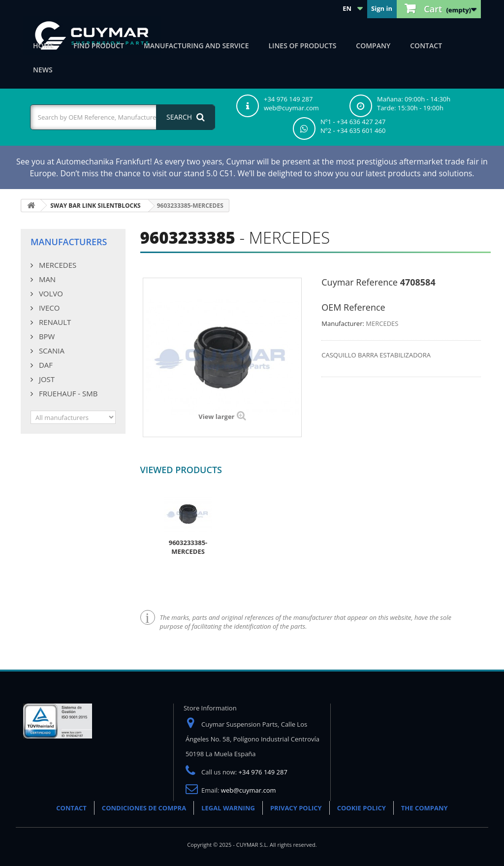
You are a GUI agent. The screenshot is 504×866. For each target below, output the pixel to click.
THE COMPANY (425, 808)
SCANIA (51, 351)
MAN (46, 279)
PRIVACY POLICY (296, 808)
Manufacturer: (343, 323)
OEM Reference (353, 307)
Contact (426, 46)
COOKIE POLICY (362, 808)
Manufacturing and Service (196, 46)
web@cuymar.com (249, 790)
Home (43, 46)
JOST (46, 379)
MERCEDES (57, 265)
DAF (45, 365)
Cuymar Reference (360, 282)
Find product (99, 46)
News (43, 70)
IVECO (48, 308)
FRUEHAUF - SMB (67, 393)
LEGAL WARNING (228, 808)
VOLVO (50, 293)
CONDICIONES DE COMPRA (144, 808)
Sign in (382, 8)
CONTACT (71, 808)
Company (373, 46)
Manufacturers (69, 242)
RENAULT (54, 322)
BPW (46, 336)
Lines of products (303, 46)
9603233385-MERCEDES (188, 547)
